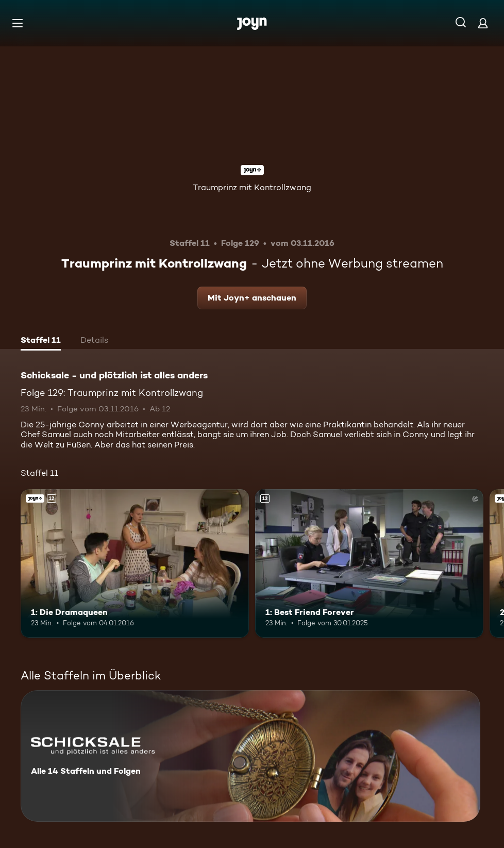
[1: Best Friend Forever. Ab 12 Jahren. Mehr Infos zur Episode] (369, 563)
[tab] (41, 341)
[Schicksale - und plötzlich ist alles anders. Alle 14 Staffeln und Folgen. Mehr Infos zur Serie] (250, 756)
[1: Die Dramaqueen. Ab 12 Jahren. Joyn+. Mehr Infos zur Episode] (135, 563)
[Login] (483, 23)
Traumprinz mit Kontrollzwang (252, 187)
